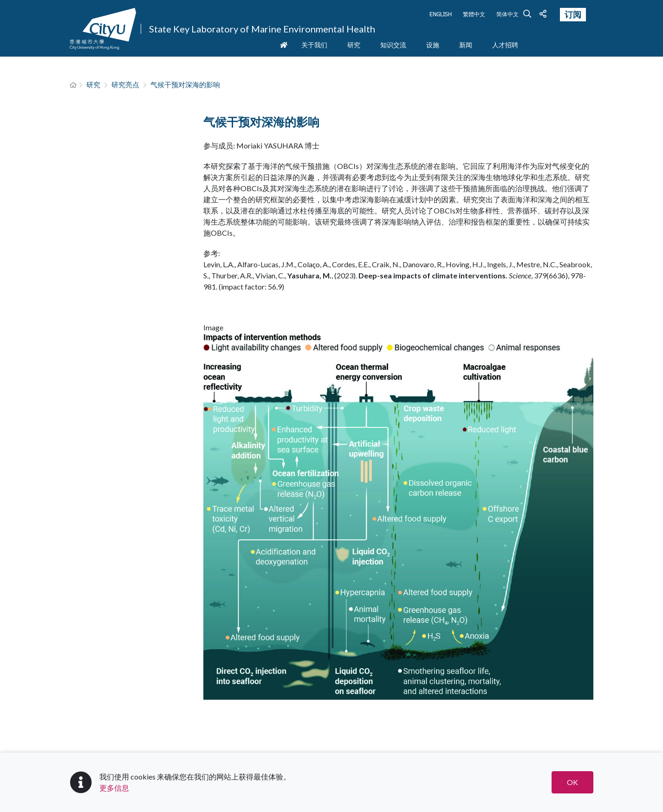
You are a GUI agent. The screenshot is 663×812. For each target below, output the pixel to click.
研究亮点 (125, 84)
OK (572, 782)
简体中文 (507, 14)
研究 (93, 84)
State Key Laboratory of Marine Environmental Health (262, 29)
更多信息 (114, 788)
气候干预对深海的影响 (185, 84)
